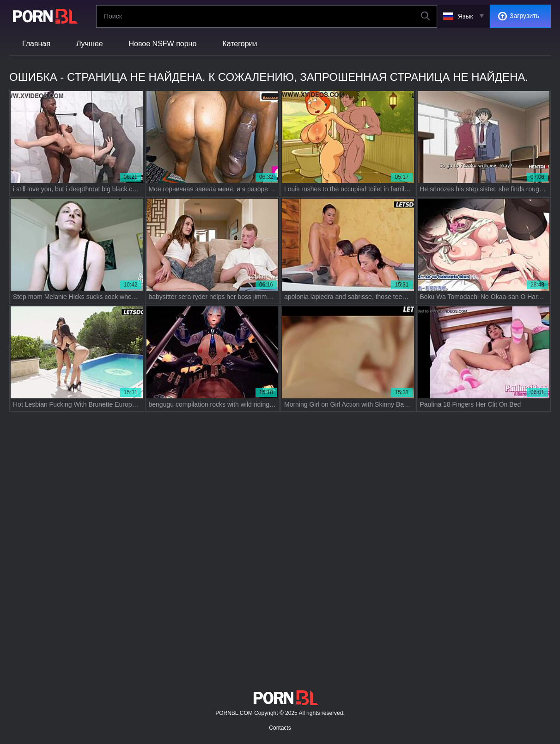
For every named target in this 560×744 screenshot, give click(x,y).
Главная (36, 44)
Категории (240, 44)
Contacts (280, 728)
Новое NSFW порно (163, 44)
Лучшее (90, 44)
